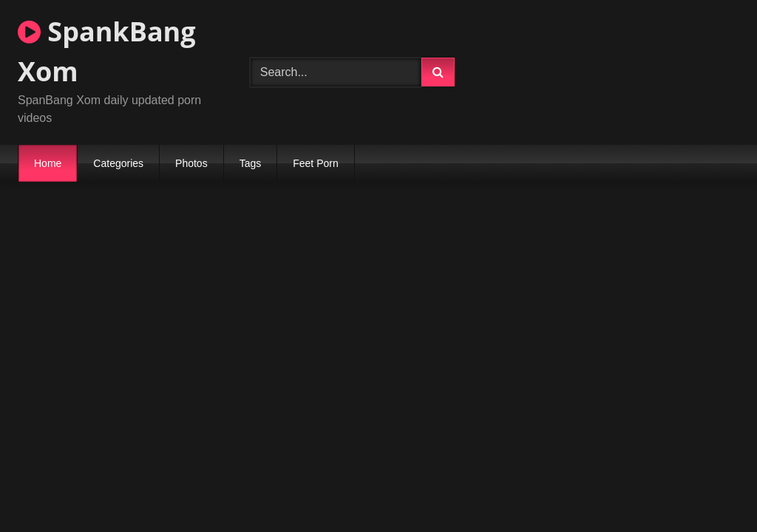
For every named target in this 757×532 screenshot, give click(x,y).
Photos (191, 163)
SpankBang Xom (107, 51)
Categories (118, 163)
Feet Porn (315, 163)
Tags (251, 163)
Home (48, 163)
